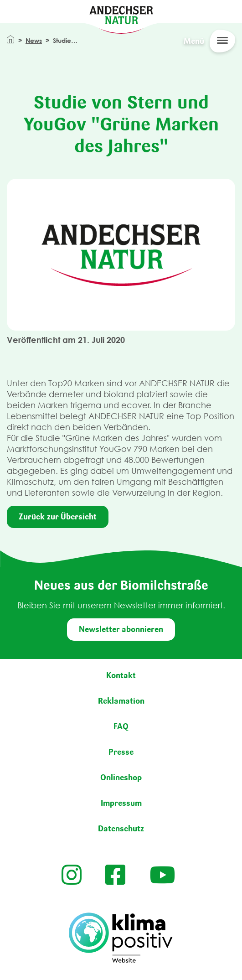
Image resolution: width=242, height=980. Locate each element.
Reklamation (121, 701)
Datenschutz (121, 829)
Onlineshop (121, 778)
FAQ (121, 726)
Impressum (121, 803)
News (34, 40)
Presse (121, 752)
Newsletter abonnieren (121, 629)
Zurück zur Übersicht (58, 517)
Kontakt (121, 675)
